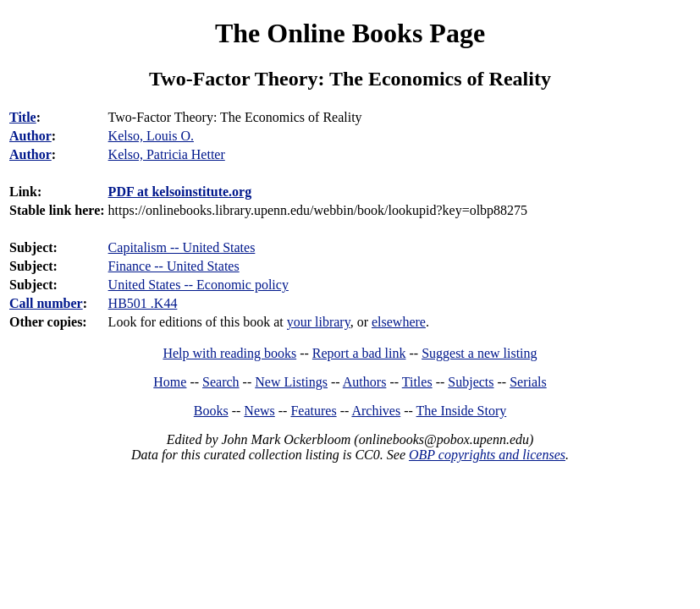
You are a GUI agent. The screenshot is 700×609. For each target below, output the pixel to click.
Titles (417, 382)
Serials (528, 382)
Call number (46, 303)
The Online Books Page (350, 33)
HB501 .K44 (143, 303)
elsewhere (399, 322)
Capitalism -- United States (182, 247)
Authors (365, 382)
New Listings (291, 382)
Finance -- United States (174, 266)
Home (170, 382)
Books (211, 411)
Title (23, 117)
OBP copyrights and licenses (487, 455)
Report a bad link (359, 353)
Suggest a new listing (479, 353)
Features (313, 411)
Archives (376, 411)
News (259, 411)
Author (30, 136)
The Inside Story (462, 411)
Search (221, 382)
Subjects (471, 382)
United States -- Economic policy (198, 285)
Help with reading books (229, 353)
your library (319, 322)
